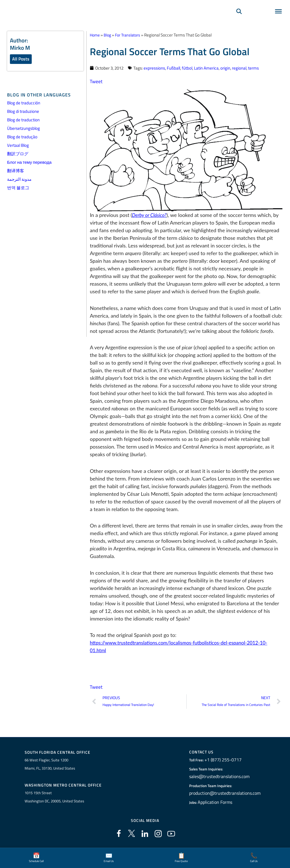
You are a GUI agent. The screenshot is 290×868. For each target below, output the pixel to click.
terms (253, 68)
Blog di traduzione (23, 112)
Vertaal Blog (18, 146)
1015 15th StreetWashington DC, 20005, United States (54, 798)
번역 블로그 (18, 188)
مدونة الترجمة (19, 180)
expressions (154, 68)
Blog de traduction (23, 120)
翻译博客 (16, 171)
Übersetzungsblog (24, 129)
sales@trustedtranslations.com (220, 777)
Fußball (173, 68)
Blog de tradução (22, 137)
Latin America (206, 68)
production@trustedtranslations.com (225, 794)
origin (225, 68)
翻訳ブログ (18, 154)
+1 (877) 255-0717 (225, 761)
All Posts (21, 59)
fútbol (187, 68)
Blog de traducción (24, 103)
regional (239, 68)
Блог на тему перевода (29, 163)
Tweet (96, 81)
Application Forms (218, 803)
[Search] (239, 19)
